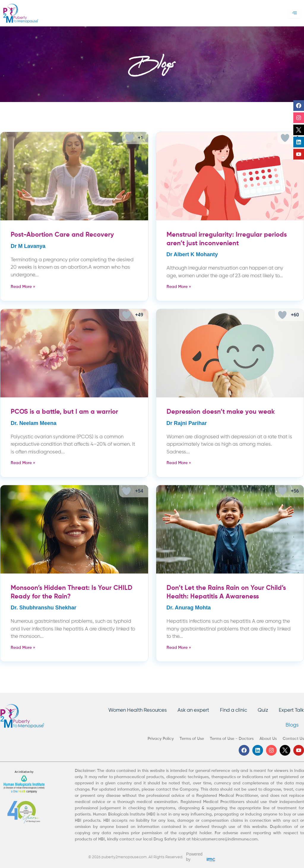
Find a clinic (231, 710)
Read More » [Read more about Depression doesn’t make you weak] (179, 463)
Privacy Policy (161, 739)
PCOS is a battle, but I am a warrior (64, 412)
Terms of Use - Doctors (232, 739)
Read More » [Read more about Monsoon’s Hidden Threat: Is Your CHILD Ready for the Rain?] (23, 648)
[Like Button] (129, 138)
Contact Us (293, 739)
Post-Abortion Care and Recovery (62, 235)
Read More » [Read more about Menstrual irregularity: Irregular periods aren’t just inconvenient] (179, 287)
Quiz (262, 710)
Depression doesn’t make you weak (221, 412)
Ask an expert (190, 710)
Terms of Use (192, 739)
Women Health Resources (133, 710)
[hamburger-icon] (294, 13)
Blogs (292, 725)
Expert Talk (292, 710)
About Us (268, 739)
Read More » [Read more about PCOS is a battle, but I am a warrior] (23, 463)
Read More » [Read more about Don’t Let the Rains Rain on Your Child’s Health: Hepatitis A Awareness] (179, 648)
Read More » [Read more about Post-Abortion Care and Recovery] (23, 287)
